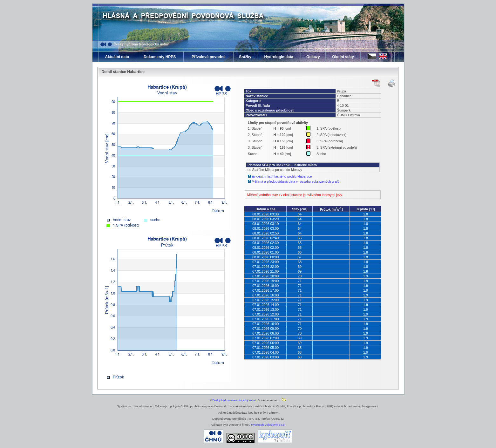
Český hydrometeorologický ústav (141, 44)
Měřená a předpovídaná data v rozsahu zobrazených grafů (296, 181)
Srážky (245, 57)
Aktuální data (117, 57)
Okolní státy (343, 57)
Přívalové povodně (209, 57)
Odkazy (313, 57)
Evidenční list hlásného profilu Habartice (282, 176)
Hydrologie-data (279, 57)
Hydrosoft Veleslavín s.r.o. (268, 425)
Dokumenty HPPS (160, 57)
